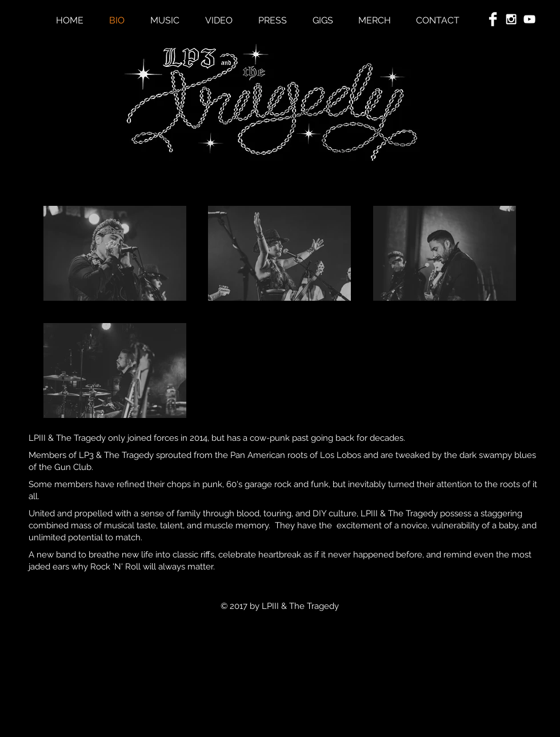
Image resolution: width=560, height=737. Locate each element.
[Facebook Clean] (493, 19)
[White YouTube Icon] (529, 19)
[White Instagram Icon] (511, 19)
